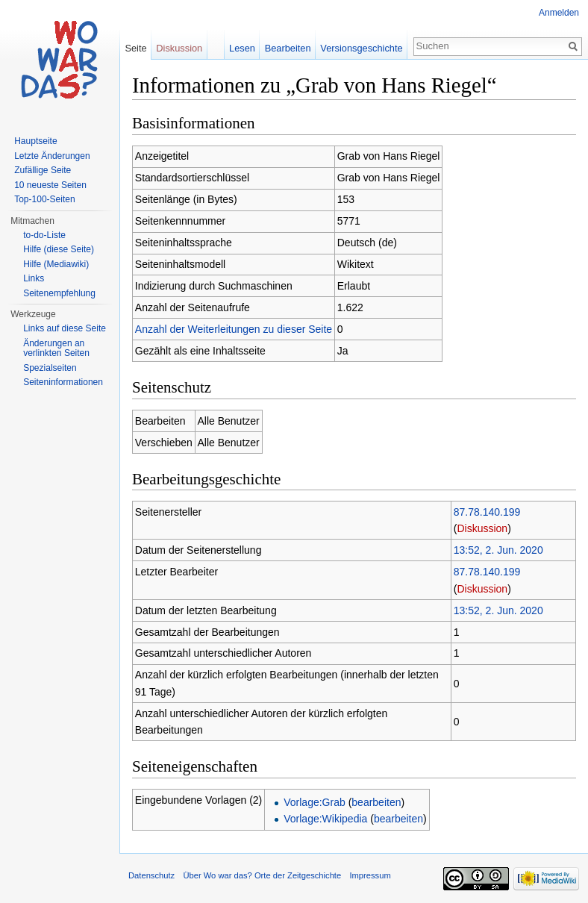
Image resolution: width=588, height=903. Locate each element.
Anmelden (559, 13)
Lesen (242, 48)
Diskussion (482, 528)
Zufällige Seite (43, 170)
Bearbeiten (288, 48)
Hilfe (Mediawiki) (56, 264)
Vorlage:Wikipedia (325, 819)
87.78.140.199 (487, 512)
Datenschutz (151, 875)
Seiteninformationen (63, 382)
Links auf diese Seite (65, 328)
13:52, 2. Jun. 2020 (498, 550)
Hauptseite (35, 141)
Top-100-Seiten (44, 199)
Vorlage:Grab (315, 802)
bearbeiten (376, 802)
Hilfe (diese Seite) (59, 249)
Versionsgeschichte (361, 48)
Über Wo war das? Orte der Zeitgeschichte (262, 875)
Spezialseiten (50, 368)
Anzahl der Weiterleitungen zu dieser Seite (234, 329)
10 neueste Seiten (50, 185)
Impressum (370, 875)
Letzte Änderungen (52, 156)
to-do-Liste (44, 235)
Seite (135, 48)
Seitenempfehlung (59, 293)
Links (34, 278)
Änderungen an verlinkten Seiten (56, 349)
